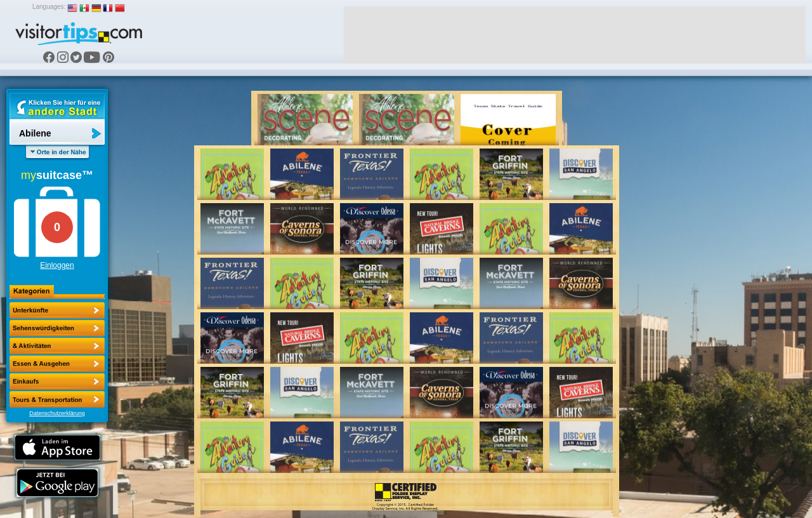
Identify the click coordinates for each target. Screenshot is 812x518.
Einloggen (57, 265)
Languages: (49, 7)
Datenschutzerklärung (57, 413)
